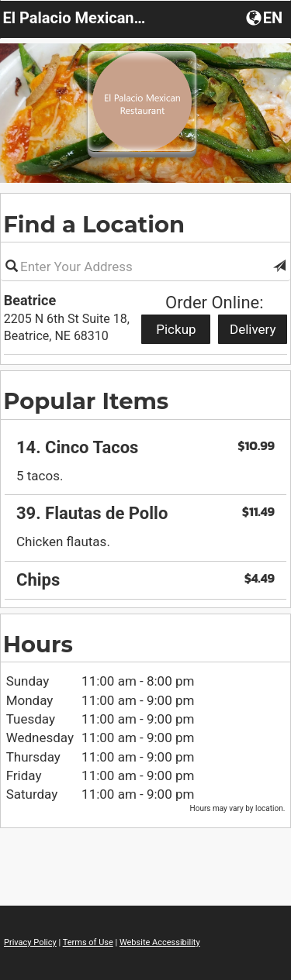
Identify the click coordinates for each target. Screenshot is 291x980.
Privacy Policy (30, 942)
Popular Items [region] (86, 401)
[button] (279, 266)
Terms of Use (88, 942)
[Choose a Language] (266, 17)
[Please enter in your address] (145, 266)
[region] (145, 509)
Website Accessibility (160, 942)
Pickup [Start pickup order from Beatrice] (176, 329)
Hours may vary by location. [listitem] (238, 808)
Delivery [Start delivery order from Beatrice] (253, 329)
